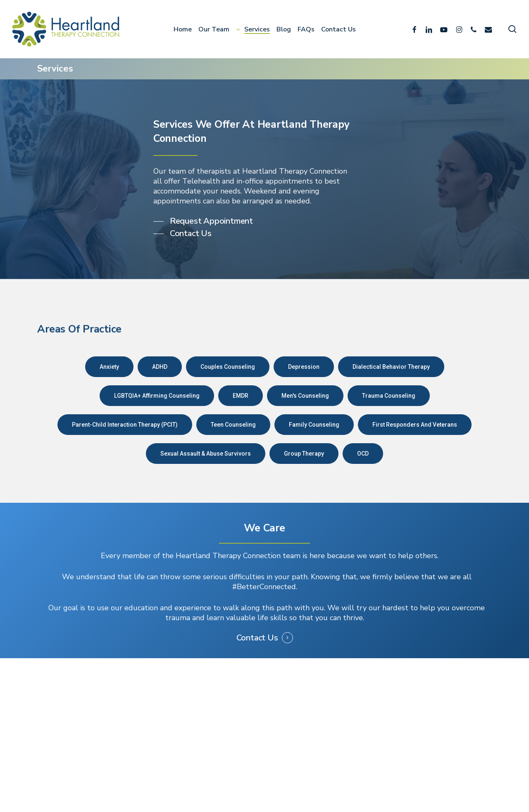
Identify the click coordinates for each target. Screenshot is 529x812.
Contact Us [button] (257, 638)
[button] (203, 221)
